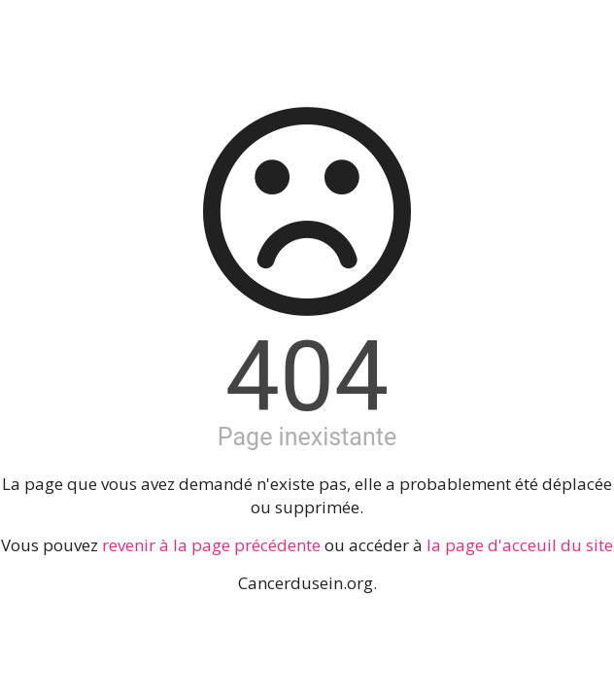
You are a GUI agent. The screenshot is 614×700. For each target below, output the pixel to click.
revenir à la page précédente (211, 545)
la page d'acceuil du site (520, 545)
